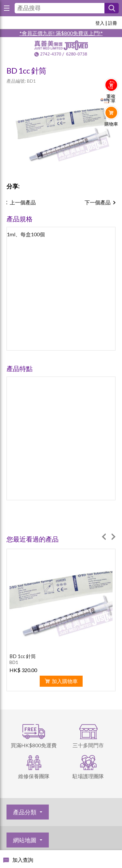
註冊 (113, 23)
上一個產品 (23, 202)
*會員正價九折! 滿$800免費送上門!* (61, 33)
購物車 (111, 124)
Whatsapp (111, 137)
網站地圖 (25, 840)
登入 (100, 23)
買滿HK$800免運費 (34, 745)
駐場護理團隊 (88, 776)
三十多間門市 (88, 745)
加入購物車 (65, 681)
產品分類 (25, 812)
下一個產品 (98, 202)
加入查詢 (23, 860)
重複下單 (111, 99)
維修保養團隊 (34, 776)
